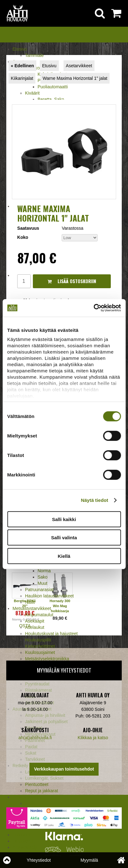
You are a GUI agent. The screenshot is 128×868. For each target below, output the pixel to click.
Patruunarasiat (39, 590)
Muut (42, 583)
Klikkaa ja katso (93, 738)
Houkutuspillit (38, 640)
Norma (44, 571)
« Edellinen (23, 66)
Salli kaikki (64, 519)
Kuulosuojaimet (40, 652)
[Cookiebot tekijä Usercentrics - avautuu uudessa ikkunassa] (93, 308)
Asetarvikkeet (79, 66)
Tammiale (34, 55)
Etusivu (20, 49)
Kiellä (64, 556)
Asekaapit (35, 621)
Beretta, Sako (51, 99)
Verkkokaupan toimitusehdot (64, 769)
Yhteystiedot (39, 860)
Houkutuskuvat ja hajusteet (51, 634)
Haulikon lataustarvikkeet (49, 596)
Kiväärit (32, 93)
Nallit (30, 602)
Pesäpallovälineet (30, 797)
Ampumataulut (39, 615)
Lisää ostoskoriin (72, 281)
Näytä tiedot (95, 500)
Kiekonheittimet (40, 646)
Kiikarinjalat (22, 78)
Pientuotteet (37, 784)
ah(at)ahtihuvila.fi (35, 738)
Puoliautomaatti (53, 87)
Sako (43, 577)
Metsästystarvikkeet (32, 608)
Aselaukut (35, 627)
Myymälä (89, 860)
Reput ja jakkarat (41, 791)
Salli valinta (64, 538)
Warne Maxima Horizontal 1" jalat (75, 78)
